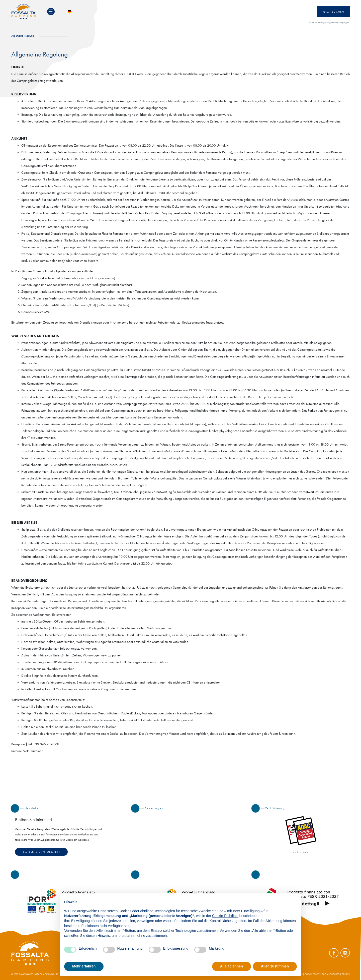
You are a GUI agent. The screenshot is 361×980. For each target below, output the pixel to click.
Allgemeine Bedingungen (338, 23)
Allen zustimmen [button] (275, 966)
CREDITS (346, 974)
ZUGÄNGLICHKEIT (331, 974)
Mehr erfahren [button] (84, 966)
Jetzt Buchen (334, 12)
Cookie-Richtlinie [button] (225, 916)
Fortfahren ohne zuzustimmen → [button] (270, 900)
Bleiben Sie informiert (41, 852)
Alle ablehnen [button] (232, 966)
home (312, 23)
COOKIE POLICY (312, 974)
